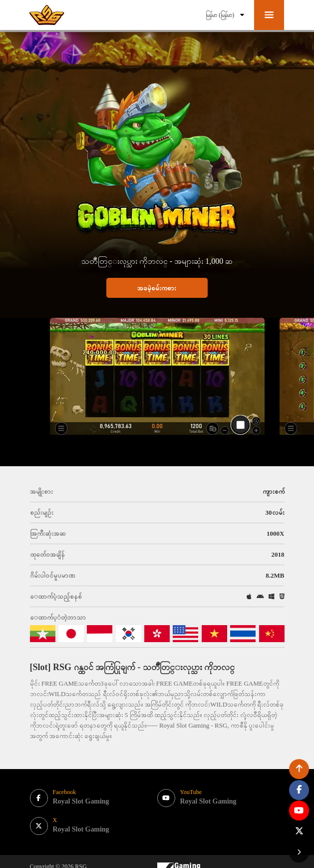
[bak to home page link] (47, 15)
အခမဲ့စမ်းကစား (157, 288)
